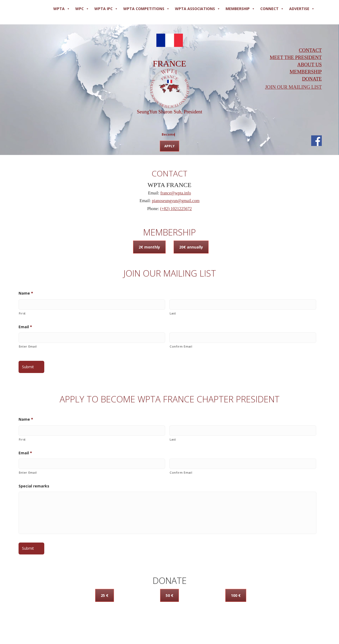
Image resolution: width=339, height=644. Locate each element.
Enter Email (28, 346)
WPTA (62, 9)
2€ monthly (149, 247)
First (22, 313)
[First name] (92, 305)
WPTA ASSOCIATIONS (198, 9)
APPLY (169, 146)
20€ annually (191, 247)
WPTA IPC (106, 9)
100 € (236, 595)
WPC (82, 9)
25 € (105, 595)
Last (173, 313)
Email (25, 327)
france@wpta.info (176, 193)
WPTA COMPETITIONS (146, 9)
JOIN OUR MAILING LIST (293, 87)
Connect (272, 9)
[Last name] (243, 305)
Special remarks (34, 486)
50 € (169, 595)
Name (26, 293)
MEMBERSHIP (240, 9)
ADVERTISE (302, 9)
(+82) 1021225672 (176, 209)
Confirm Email (181, 346)
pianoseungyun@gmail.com (176, 201)
